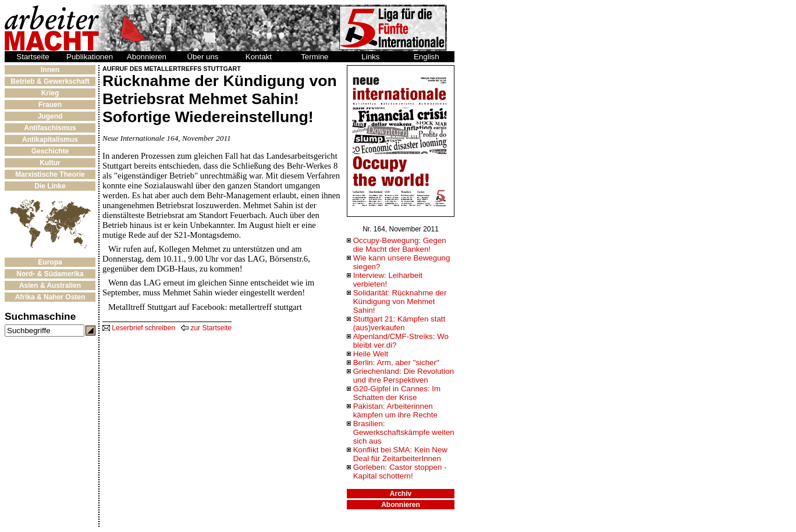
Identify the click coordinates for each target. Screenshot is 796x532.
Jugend (50, 116)
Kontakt (259, 57)
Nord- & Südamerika (50, 274)
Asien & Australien (50, 285)
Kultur (50, 163)
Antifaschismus (50, 128)
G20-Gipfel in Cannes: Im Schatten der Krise (397, 393)
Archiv (401, 494)
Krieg (50, 93)
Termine (315, 57)
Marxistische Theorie (50, 174)
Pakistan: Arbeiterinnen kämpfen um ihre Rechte (395, 410)
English (427, 57)
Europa (50, 262)
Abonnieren (147, 57)
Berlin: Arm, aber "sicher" (396, 363)
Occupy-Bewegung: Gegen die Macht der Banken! (400, 245)
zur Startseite (206, 328)
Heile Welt (371, 354)
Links (370, 57)
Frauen (50, 105)
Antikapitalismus (50, 140)
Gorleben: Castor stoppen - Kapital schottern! (400, 472)
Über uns (202, 57)
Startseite (33, 57)
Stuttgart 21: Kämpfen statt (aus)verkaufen (399, 323)
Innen (50, 70)
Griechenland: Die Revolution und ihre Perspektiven (404, 376)
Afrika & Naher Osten (50, 297)
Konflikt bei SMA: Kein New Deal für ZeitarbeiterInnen (400, 454)
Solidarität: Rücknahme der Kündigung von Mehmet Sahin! (400, 301)
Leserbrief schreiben (139, 328)
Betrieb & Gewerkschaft (50, 81)
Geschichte (50, 151)
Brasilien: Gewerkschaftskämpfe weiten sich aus (404, 432)
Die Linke (50, 186)
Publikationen (90, 57)
